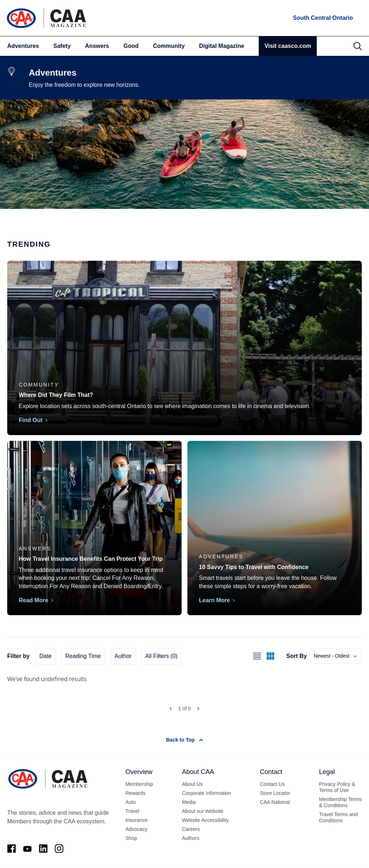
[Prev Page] (171, 709)
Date (45, 656)
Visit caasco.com (288, 46)
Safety (62, 46)
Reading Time (83, 656)
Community (169, 46)
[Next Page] (198, 709)
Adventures (23, 46)
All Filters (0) (161, 656)
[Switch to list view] (257, 656)
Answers (97, 46)
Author (123, 656)
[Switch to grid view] (270, 656)
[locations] (322, 18)
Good (131, 46)
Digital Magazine (222, 46)
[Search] (358, 46)
